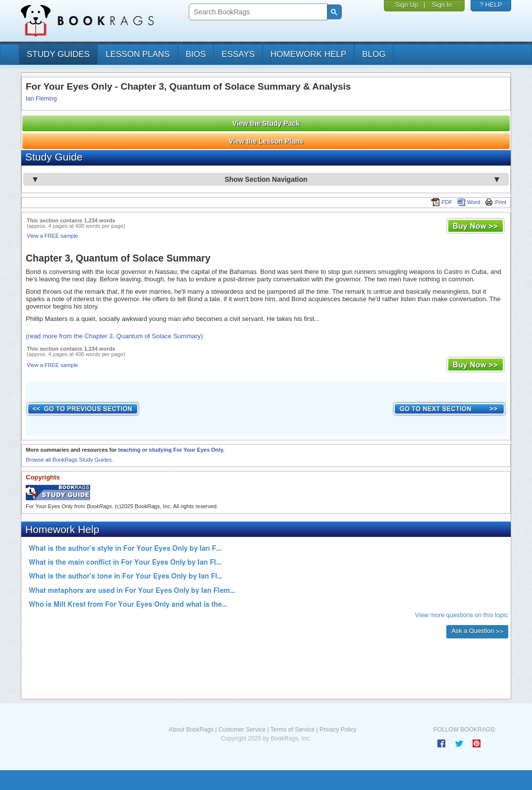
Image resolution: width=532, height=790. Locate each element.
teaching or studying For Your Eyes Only (170, 450)
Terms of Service (293, 730)
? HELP (491, 5)
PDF (442, 202)
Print (496, 202)
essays (238, 54)
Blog (374, 54)
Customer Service (242, 730)
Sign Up (407, 5)
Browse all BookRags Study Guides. (70, 460)
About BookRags (191, 730)
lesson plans (137, 54)
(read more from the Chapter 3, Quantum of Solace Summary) (114, 336)
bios (196, 54)
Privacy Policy (338, 730)
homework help (308, 54)
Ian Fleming (41, 99)
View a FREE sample (53, 236)
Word (469, 202)
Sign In (442, 5)
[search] (257, 12)
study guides (58, 54)
